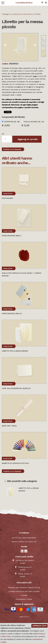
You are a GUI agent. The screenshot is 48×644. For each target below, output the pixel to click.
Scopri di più (8, 194)
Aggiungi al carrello (27, 139)
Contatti (24, 595)
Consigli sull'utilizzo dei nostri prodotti (24, 591)
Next (35, 45)
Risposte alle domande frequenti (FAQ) (24, 587)
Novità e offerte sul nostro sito (24, 542)
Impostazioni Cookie (24, 599)
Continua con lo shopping (12, 149)
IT (28, 617)
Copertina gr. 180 (12, 122)
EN (25, 617)
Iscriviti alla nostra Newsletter (24, 538)
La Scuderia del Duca (24, 3)
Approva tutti (39, 626)
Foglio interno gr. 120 (34, 122)
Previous (5, 45)
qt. (3, 134)
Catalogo (5, 14)
